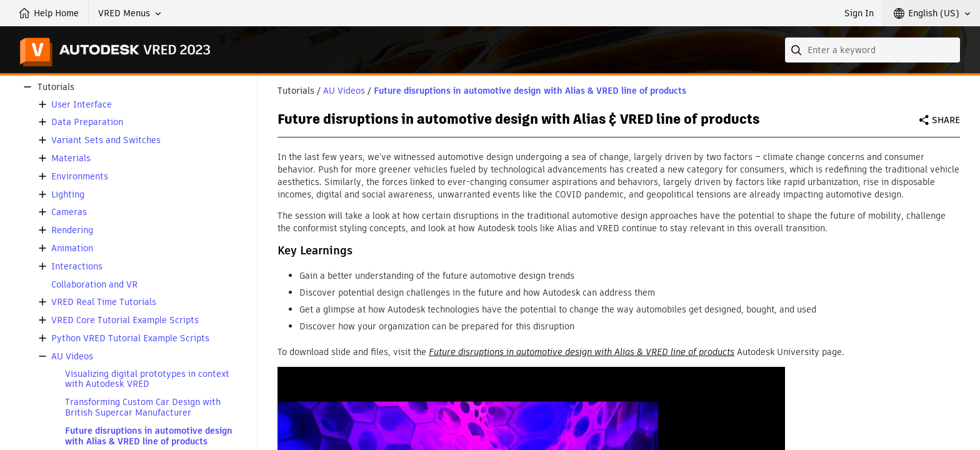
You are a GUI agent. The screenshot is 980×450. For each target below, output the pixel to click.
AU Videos (72, 357)
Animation (72, 248)
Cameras (69, 212)
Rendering (72, 230)
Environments (80, 177)
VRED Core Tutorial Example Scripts (125, 320)
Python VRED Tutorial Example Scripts (130, 338)
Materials (71, 158)
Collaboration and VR (94, 285)
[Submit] (797, 50)
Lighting (68, 195)
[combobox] (872, 50)
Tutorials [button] (56, 87)
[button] (130, 13)
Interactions (77, 267)
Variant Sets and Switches (106, 140)
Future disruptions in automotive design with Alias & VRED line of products (149, 436)
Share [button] (946, 120)
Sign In (859, 13)
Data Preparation (87, 122)
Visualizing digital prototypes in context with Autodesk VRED (147, 379)
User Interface (82, 105)
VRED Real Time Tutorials (104, 302)
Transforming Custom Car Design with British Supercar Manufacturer (143, 407)
